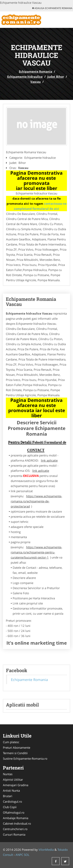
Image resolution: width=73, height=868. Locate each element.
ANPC (19, 855)
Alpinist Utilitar (13, 779)
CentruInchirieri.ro (15, 829)
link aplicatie (49, 460)
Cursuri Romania (14, 834)
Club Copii (10, 807)
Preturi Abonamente (17, 748)
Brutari (8, 796)
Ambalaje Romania (16, 818)
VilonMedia (46, 850)
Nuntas (8, 774)
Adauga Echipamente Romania (52, 8)
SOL (27, 855)
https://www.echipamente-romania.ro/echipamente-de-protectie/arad (36, 501)
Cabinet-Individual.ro (17, 823)
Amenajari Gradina (16, 785)
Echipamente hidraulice (25, 77)
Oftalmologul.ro (14, 812)
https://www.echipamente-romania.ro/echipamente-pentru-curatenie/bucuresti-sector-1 (36, 552)
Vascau (36, 82)
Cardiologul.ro (12, 801)
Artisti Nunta (11, 790)
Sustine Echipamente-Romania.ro (25, 758)
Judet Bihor (56, 77)
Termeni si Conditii (15, 753)
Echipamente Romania (36, 71)
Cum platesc (11, 742)
